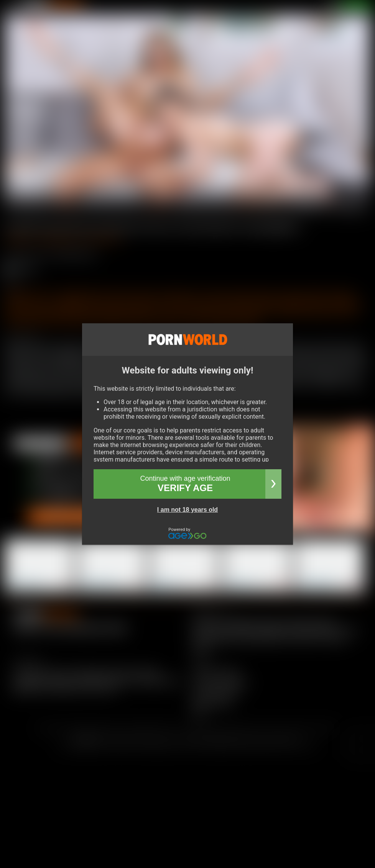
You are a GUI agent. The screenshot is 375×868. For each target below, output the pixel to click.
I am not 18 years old (187, 510)
